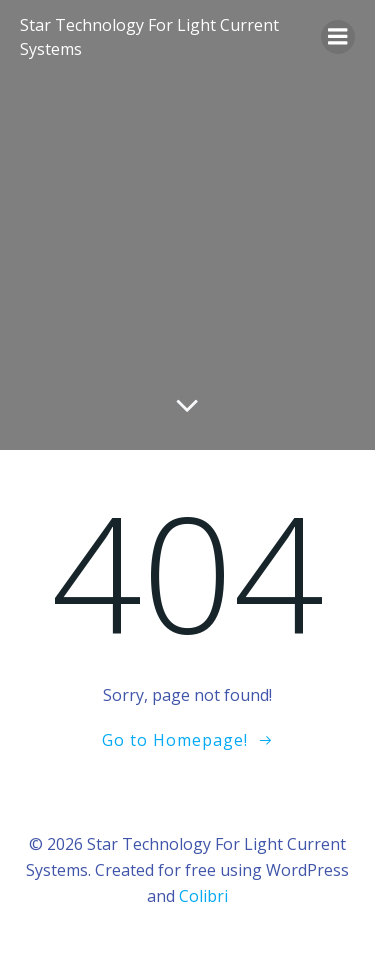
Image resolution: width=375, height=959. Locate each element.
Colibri (203, 896)
